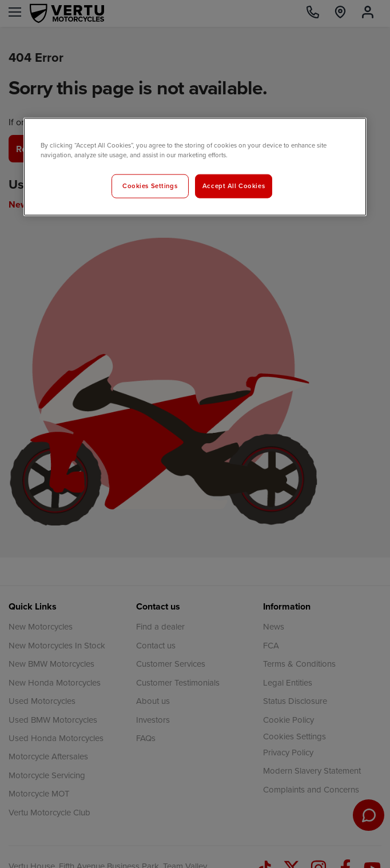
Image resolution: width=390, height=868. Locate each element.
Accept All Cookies (234, 185)
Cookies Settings (150, 185)
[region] (195, 166)
